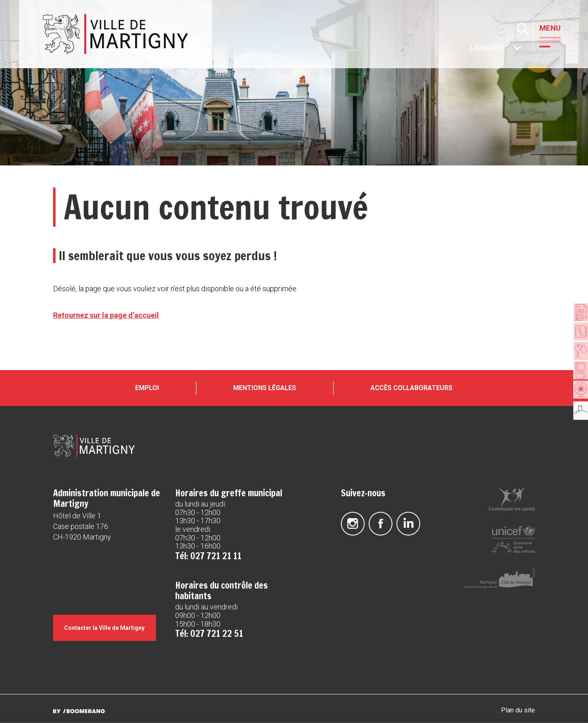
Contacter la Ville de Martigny (109, 640)
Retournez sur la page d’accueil (106, 315)
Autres (471, 48)
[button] (557, 41)
